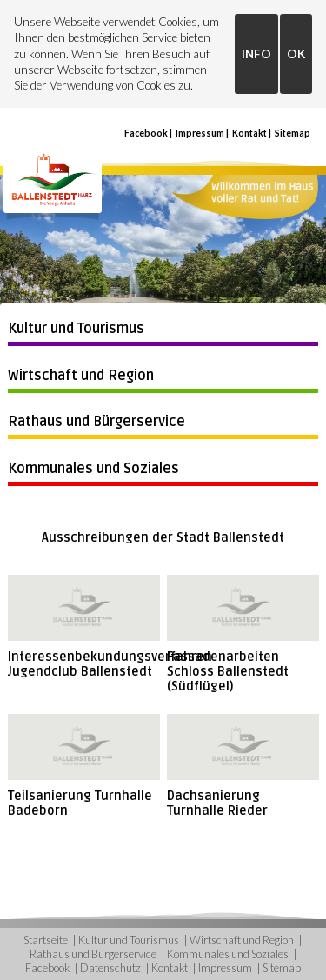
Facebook (146, 133)
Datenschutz (110, 968)
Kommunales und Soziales (93, 469)
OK (296, 54)
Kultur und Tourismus (76, 329)
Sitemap (293, 133)
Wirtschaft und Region (81, 376)
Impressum (200, 133)
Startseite (46, 940)
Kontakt (249, 133)
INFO (256, 54)
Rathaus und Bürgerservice (96, 422)
